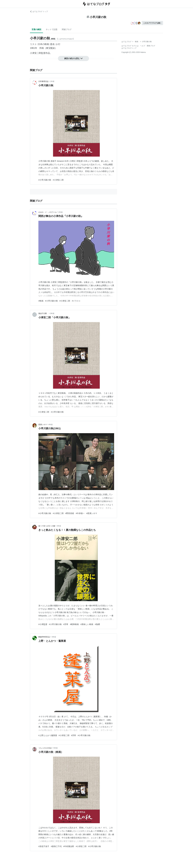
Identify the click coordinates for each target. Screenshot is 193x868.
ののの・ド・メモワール (48, 212)
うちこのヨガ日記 (45, 748)
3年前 (52, 313)
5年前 (56, 748)
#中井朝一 (80, 513)
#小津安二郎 (58, 180)
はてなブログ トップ (39, 12)
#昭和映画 (74, 624)
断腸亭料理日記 (44, 637)
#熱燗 (97, 624)
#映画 (41, 301)
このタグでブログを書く (152, 23)
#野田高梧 (70, 513)
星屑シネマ (43, 425)
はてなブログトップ (129, 48)
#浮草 (66, 624)
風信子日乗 (43, 313)
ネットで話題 (52, 29)
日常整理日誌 (43, 81)
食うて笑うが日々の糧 (47, 526)
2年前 (61, 212)
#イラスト (76, 301)
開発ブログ (151, 46)
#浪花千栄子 (44, 846)
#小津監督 (43, 624)
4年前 (51, 425)
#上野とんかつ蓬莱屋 (48, 735)
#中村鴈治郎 (69, 846)
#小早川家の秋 (45, 180)
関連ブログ (67, 29)
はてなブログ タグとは (130, 46)
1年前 (52, 81)
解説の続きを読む (73, 58)
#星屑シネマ (92, 513)
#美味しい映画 (87, 624)
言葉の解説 (36, 29)
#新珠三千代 (56, 846)
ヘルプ (143, 46)
